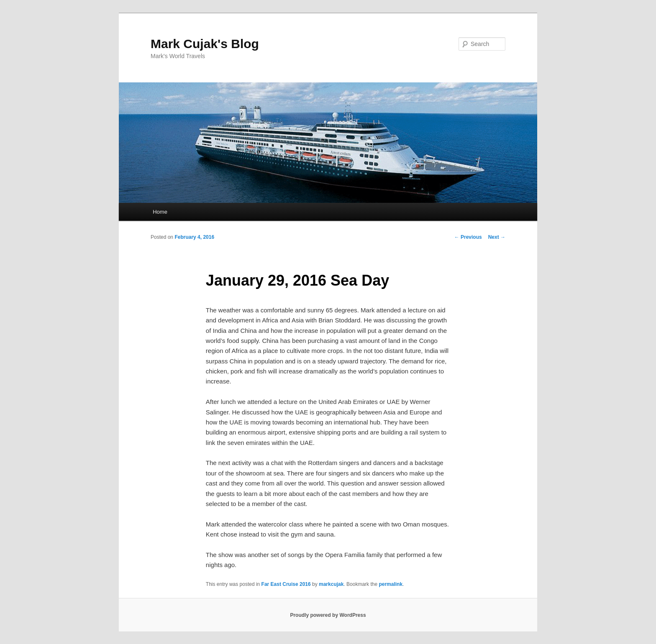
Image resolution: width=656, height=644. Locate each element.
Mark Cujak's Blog (205, 44)
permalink (391, 584)
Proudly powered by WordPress (328, 615)
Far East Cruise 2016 (286, 584)
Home (160, 212)
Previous (468, 237)
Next (497, 237)
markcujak (331, 584)
